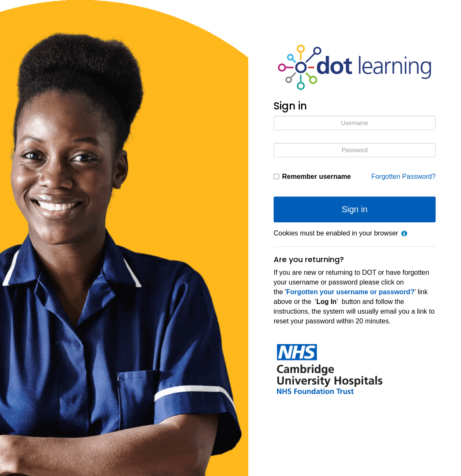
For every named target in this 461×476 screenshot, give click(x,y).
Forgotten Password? (403, 176)
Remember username (317, 176)
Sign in (355, 209)
